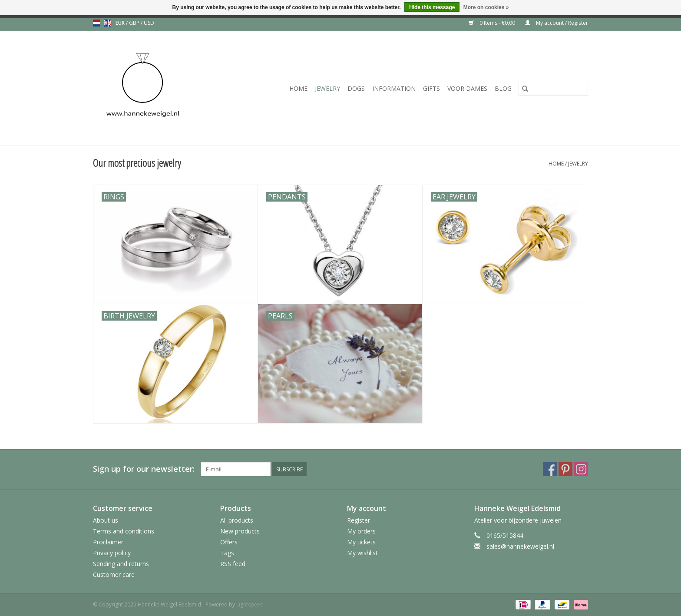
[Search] (553, 89)
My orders (361, 531)
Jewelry (327, 88)
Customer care (114, 575)
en (108, 23)
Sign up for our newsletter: (144, 469)
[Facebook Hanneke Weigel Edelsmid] (550, 469)
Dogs (356, 88)
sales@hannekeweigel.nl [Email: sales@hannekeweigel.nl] (520, 546)
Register (359, 520)
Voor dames (467, 88)
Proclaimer (108, 542)
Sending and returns (121, 564)
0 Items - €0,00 (493, 23)
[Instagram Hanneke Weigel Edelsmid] (581, 469)
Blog (503, 88)
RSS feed (233, 564)
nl (96, 23)
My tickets (361, 542)
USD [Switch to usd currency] (149, 23)
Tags (227, 553)
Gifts (431, 88)
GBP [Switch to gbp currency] (135, 23)
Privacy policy (112, 553)
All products (237, 520)
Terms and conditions (124, 531)
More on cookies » (486, 7)
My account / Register (557, 23)
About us (106, 520)
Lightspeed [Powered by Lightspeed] (250, 604)
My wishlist (362, 553)
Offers (229, 542)
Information (394, 88)
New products (240, 531)
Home (298, 88)
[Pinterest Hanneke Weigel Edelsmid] (565, 469)
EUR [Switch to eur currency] (121, 23)
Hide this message (432, 7)
